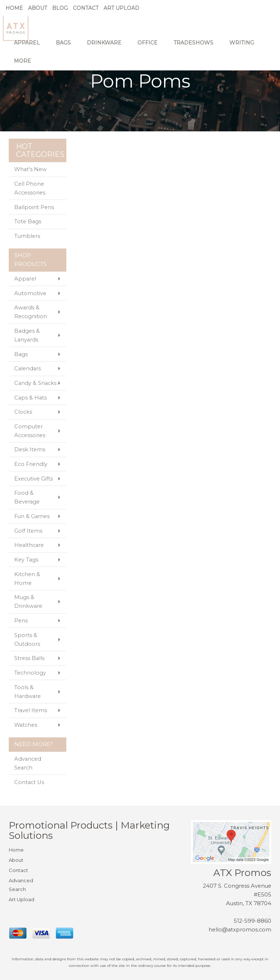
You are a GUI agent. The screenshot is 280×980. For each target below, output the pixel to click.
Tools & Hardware (28, 692)
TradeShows (196, 47)
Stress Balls (29, 658)
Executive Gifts (34, 479)
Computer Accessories (30, 431)
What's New (30, 169)
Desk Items (30, 450)
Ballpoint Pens (34, 207)
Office (150, 47)
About (38, 8)
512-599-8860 (252, 921)
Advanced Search (28, 763)
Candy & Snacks (35, 383)
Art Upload (121, 8)
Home (14, 8)
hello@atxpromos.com (240, 930)
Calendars (28, 369)
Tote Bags (28, 221)
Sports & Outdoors (27, 640)
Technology (30, 673)
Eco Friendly (31, 464)
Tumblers (27, 236)
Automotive (30, 293)
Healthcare (29, 545)
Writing (244, 47)
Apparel (29, 47)
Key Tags (26, 560)
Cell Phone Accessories (30, 188)
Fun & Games (32, 516)
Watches (26, 725)
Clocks (23, 412)
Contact (86, 8)
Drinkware (107, 47)
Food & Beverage (27, 497)
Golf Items (28, 531)
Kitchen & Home (27, 579)
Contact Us (29, 782)
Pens (21, 621)
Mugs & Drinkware (28, 602)
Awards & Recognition (31, 312)
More (25, 66)
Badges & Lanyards (27, 335)
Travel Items (31, 710)
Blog (60, 8)
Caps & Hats (30, 398)
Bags (66, 47)
